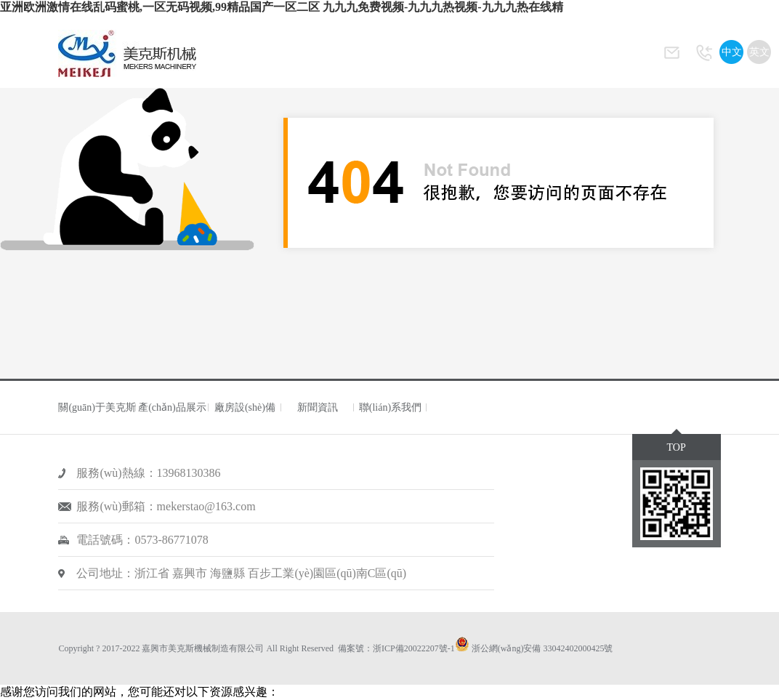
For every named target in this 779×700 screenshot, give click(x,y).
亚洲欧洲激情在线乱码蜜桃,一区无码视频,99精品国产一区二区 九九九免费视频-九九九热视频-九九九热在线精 (282, 7)
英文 (759, 52)
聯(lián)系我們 (390, 407)
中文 (732, 52)
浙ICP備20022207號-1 (414, 648)
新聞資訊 (318, 407)
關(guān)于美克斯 (97, 407)
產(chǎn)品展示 (172, 407)
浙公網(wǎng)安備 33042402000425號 (542, 648)
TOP (676, 447)
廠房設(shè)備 (245, 407)
